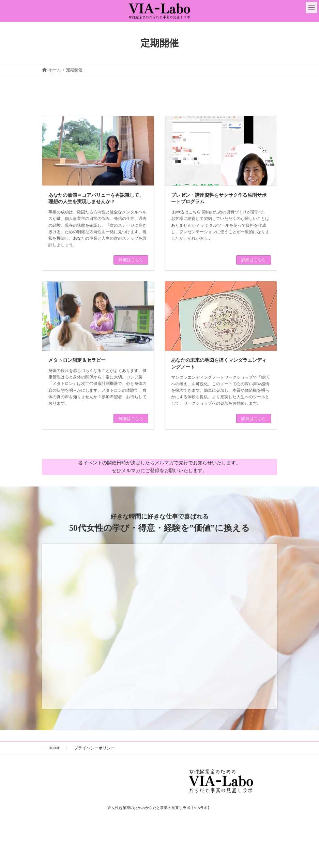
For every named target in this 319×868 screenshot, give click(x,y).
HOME (54, 748)
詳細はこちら (131, 260)
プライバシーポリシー (94, 748)
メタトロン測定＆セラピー (77, 360)
